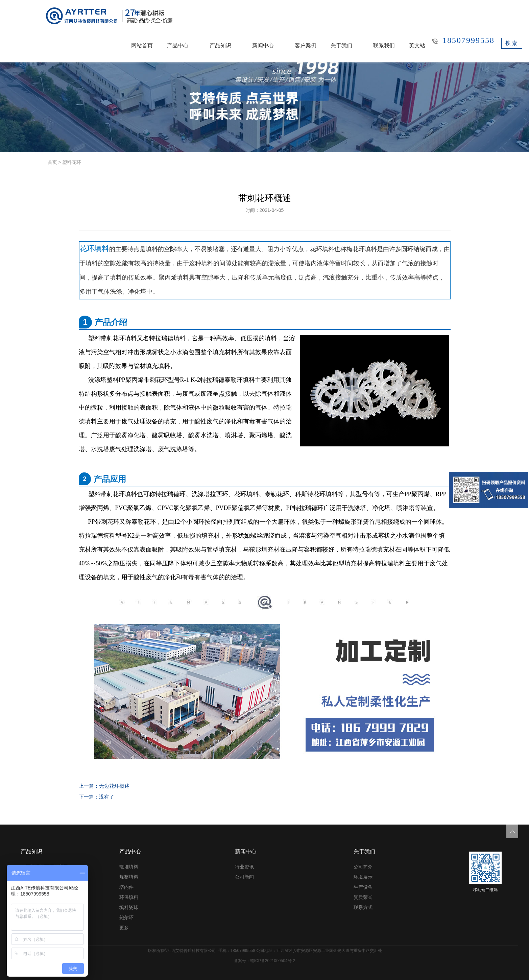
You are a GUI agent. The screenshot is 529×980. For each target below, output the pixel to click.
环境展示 (363, 877)
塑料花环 (72, 162)
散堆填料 (129, 867)
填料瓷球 (129, 907)
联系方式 (363, 907)
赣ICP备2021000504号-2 (273, 961)
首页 (52, 162)
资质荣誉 (363, 897)
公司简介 (363, 867)
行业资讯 (244, 867)
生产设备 (363, 887)
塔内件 (126, 887)
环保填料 (129, 897)
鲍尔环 (126, 917)
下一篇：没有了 (95, 797)
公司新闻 (244, 877)
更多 (124, 928)
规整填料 (129, 877)
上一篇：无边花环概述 (102, 786)
